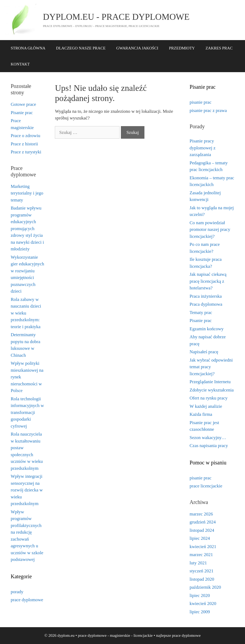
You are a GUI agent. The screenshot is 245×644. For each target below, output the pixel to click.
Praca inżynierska (206, 296)
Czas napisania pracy (209, 446)
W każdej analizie (206, 406)
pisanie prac (201, 102)
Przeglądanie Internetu (210, 382)
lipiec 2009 (200, 612)
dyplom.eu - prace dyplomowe (116, 17)
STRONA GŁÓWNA (28, 48)
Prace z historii (24, 144)
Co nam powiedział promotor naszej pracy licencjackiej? (210, 230)
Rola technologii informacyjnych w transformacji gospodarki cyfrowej (27, 412)
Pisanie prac (22, 113)
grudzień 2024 (203, 522)
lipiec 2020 (200, 595)
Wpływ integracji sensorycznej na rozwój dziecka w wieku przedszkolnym (27, 490)
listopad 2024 (202, 530)
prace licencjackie (206, 486)
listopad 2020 (202, 579)
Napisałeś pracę (204, 352)
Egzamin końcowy (207, 329)
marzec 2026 (201, 514)
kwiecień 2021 (203, 547)
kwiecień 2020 (203, 604)
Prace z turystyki (26, 152)
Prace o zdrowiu (25, 136)
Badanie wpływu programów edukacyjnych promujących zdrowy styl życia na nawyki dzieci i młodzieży (27, 228)
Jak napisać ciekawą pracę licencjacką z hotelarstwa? (208, 281)
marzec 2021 (201, 555)
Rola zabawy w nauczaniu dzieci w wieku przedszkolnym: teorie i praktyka (26, 313)
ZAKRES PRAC (219, 48)
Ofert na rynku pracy (209, 398)
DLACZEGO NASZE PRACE (81, 48)
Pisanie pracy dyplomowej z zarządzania (203, 148)
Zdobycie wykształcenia (212, 390)
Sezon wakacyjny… (208, 438)
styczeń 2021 (202, 571)
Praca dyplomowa (206, 304)
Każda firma (201, 414)
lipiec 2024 (200, 538)
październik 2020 (205, 587)
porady (17, 592)
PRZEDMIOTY (182, 48)
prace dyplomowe (27, 600)
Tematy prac (201, 313)
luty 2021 (198, 563)
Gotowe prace (23, 104)
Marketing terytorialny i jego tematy (27, 193)
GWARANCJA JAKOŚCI (137, 48)
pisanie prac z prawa (208, 110)
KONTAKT (20, 64)
